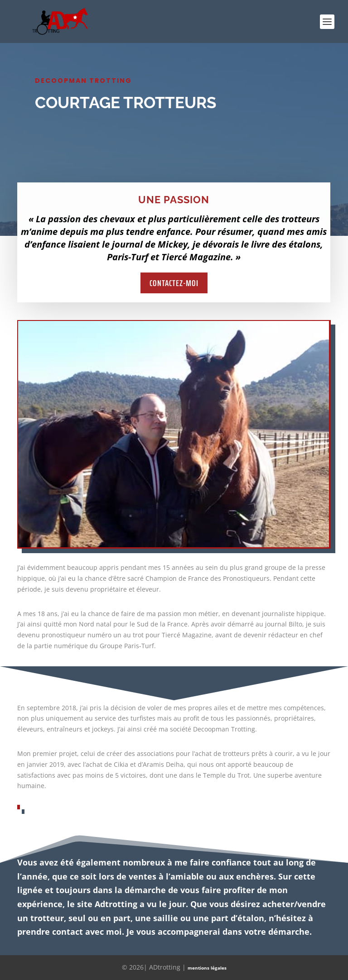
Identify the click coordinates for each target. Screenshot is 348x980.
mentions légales (207, 968)
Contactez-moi (174, 283)
